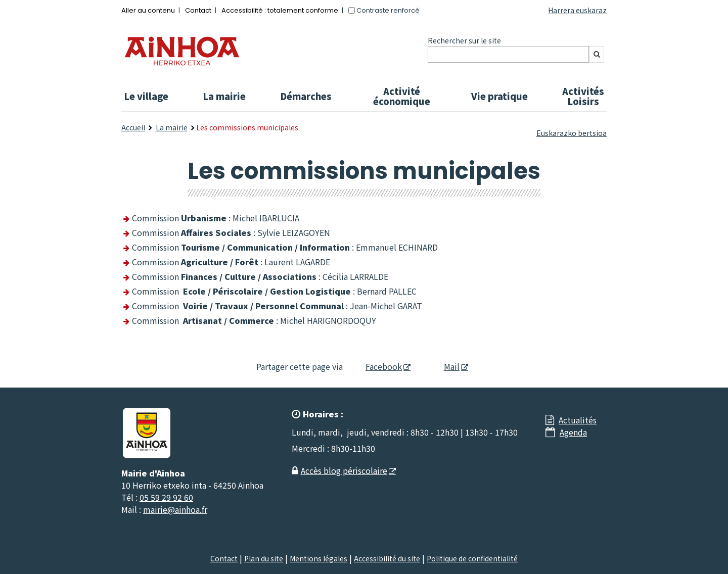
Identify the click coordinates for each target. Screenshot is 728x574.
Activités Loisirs (583, 96)
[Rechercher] (597, 54)
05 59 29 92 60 (166, 497)
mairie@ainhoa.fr (175, 509)
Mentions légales (318, 558)
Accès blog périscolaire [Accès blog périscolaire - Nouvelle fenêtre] (344, 470)
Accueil (133, 127)
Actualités (578, 420)
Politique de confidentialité (472, 558)
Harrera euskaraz (577, 10)
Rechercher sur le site (464, 40)
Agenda (573, 432)
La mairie (224, 96)
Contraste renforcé (388, 10)
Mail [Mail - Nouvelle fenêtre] (443, 366)
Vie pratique (499, 96)
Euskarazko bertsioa (572, 133)
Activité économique (402, 96)
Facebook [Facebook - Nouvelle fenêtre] (377, 366)
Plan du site (264, 558)
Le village (146, 96)
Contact (198, 10)
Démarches (306, 96)
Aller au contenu (148, 10)
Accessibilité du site (387, 558)
